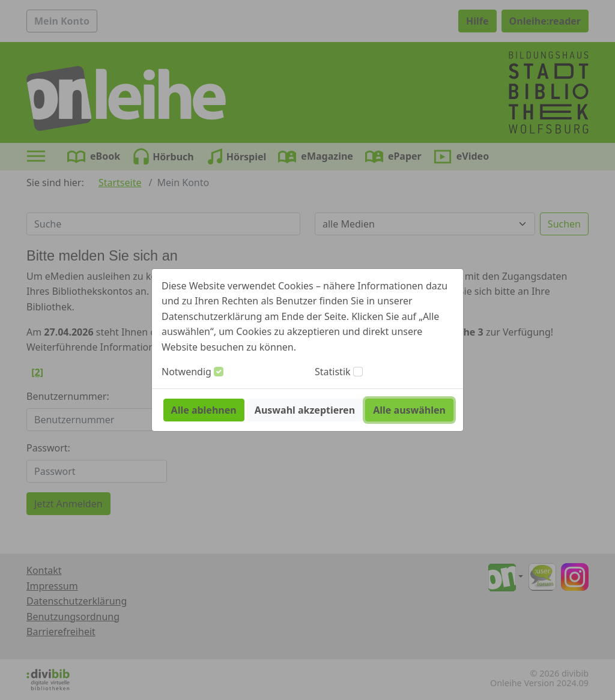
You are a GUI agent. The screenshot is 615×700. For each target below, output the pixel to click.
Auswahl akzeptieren (305, 410)
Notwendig (186, 372)
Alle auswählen (409, 410)
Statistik (333, 372)
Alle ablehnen (204, 410)
